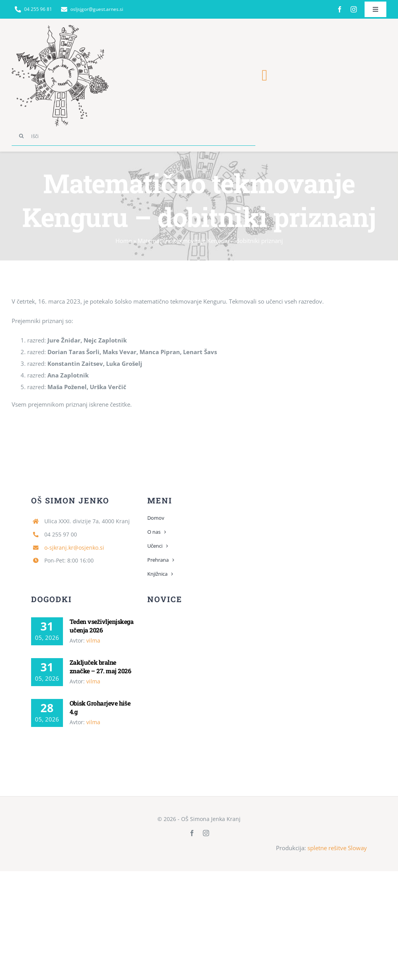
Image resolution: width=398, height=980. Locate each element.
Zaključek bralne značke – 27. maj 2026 (100, 666)
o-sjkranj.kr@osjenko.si (74, 548)
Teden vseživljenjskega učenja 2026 (101, 626)
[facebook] (340, 9)
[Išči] (134, 136)
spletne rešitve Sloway (337, 848)
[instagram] (354, 9)
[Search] (21, 136)
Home (124, 241)
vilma (93, 640)
